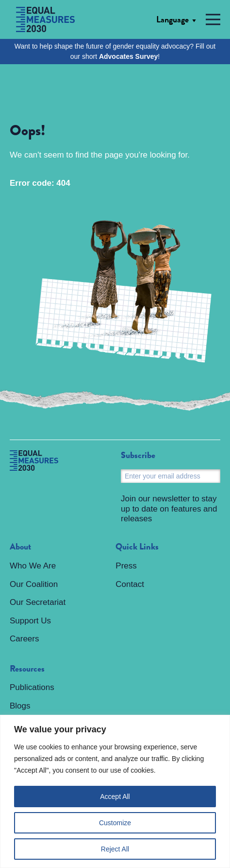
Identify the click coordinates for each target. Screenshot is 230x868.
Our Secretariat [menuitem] (38, 602)
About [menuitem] (20, 547)
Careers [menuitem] (24, 639)
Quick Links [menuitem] (137, 547)
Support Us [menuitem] (30, 621)
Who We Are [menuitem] (33, 566)
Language (172, 19)
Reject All (115, 849)
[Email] (171, 476)
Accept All (115, 797)
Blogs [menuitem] (20, 706)
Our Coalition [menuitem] (34, 584)
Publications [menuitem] (32, 687)
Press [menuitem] (126, 566)
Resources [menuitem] (27, 669)
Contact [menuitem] (130, 584)
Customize (115, 823)
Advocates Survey (128, 56)
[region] (115, 791)
